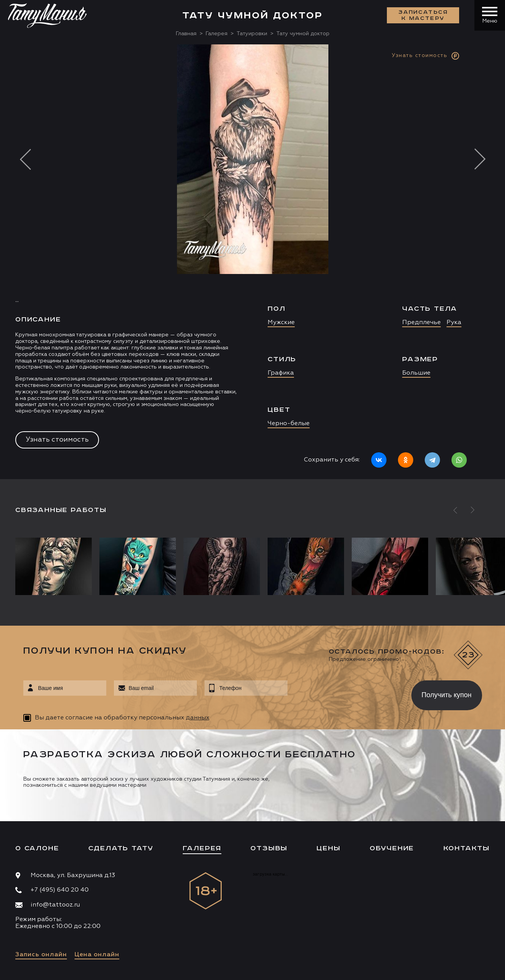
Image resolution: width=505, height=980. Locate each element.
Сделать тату (121, 848)
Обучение (392, 848)
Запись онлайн (41, 955)
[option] (252, 262)
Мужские (281, 323)
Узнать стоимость (57, 440)
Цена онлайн (97, 955)
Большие (416, 373)
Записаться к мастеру (423, 15)
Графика (281, 373)
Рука (454, 323)
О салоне (37, 848)
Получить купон (447, 695)
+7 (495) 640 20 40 (60, 890)
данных (198, 718)
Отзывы (269, 848)
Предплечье (421, 323)
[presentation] (344, 693)
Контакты (467, 848)
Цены (328, 848)
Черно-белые (289, 424)
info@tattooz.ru (55, 905)
